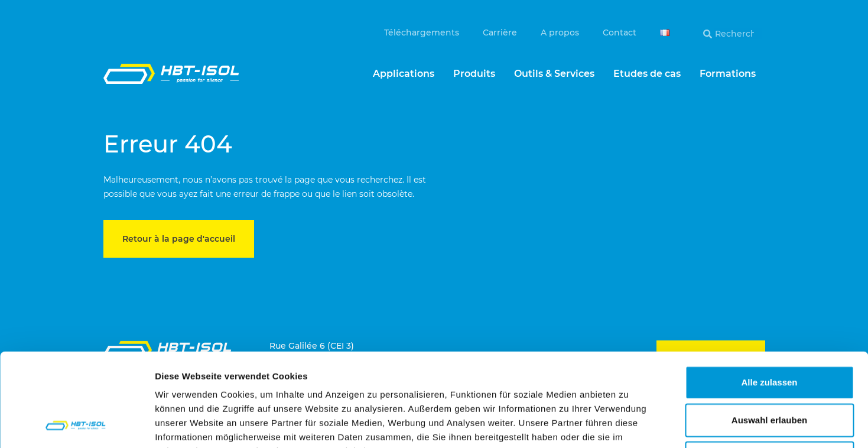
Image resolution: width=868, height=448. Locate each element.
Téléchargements (422, 33)
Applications (404, 74)
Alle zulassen (769, 295)
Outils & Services (554, 74)
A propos (560, 33)
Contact (620, 33)
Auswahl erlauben (769, 332)
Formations (728, 74)
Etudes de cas (647, 74)
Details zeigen (628, 425)
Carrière (500, 33)
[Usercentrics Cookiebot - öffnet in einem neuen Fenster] (77, 425)
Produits (474, 74)
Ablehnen (769, 370)
